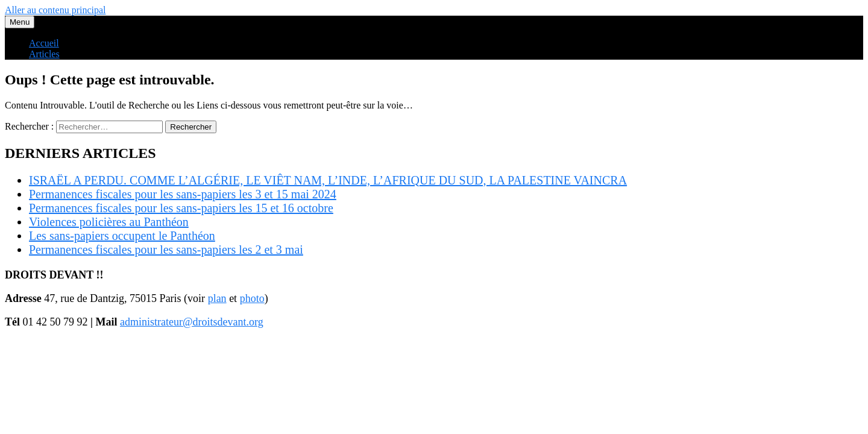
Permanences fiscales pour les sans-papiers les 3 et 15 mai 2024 (183, 194)
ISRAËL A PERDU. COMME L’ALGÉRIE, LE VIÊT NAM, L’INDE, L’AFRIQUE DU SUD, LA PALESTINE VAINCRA (328, 180)
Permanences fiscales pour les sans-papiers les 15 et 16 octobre (181, 208)
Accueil (44, 43)
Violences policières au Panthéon (109, 222)
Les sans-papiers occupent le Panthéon (122, 236)
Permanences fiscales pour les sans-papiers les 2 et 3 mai (166, 250)
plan (217, 298)
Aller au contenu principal (55, 10)
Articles (44, 54)
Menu (20, 22)
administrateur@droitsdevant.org (192, 322)
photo (252, 298)
